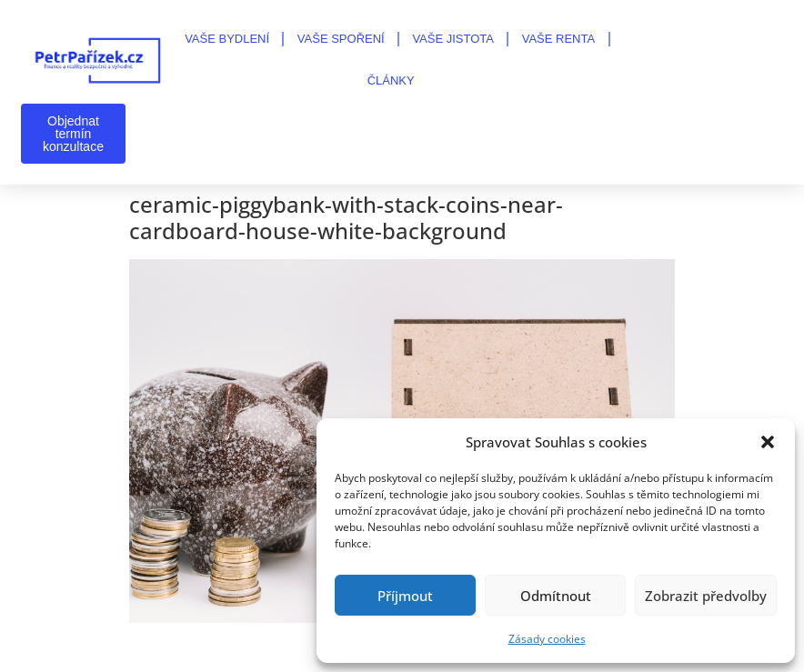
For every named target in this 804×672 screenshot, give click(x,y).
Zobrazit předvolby (706, 596)
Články (391, 80)
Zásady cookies (547, 639)
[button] (768, 442)
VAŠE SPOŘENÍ (341, 39)
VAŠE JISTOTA (453, 39)
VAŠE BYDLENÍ (227, 39)
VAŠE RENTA (558, 39)
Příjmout (405, 596)
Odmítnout (556, 596)
